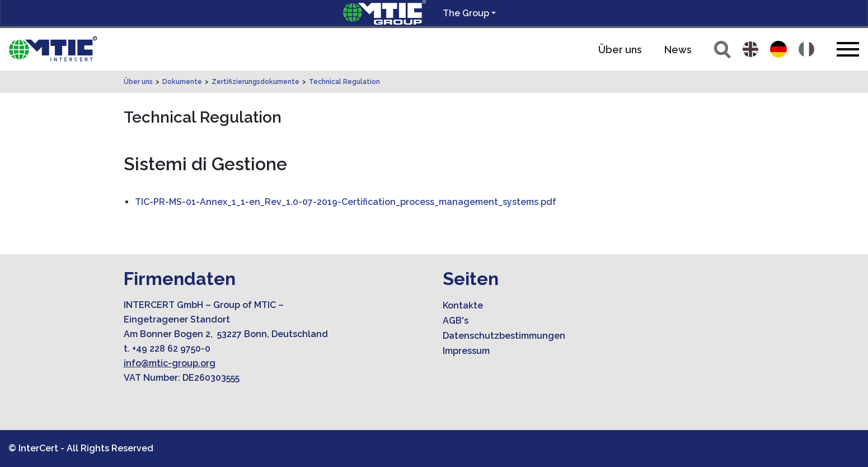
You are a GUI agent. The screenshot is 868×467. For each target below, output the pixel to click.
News (678, 50)
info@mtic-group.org (170, 363)
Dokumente (182, 82)
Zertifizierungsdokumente (255, 82)
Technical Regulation (344, 82)
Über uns (620, 50)
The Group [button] (466, 13)
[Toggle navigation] (848, 49)
